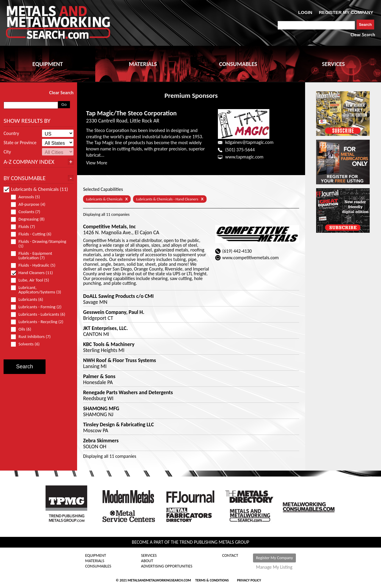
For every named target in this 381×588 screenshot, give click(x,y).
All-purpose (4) (31, 204)
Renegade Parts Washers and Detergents (128, 392)
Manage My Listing (274, 567)
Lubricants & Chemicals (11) (36, 189)
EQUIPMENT (48, 64)
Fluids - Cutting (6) (34, 234)
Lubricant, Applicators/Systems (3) (39, 290)
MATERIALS (143, 64)
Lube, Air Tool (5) (33, 280)
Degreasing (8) (30, 219)
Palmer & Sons (99, 376)
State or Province (20, 143)
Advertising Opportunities (167, 566)
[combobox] (316, 25)
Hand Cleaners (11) (35, 273)
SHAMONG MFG (101, 408)
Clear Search (363, 35)
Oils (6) (24, 329)
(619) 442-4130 (237, 251)
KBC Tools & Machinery (109, 344)
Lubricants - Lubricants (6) (41, 314)
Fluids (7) (26, 227)
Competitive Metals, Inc (109, 227)
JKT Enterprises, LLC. (106, 328)
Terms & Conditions (212, 580)
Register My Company (274, 558)
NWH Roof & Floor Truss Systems (120, 360)
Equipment (96, 556)
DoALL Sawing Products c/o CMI (118, 296)
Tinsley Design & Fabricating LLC (118, 425)
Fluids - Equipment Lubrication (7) (32, 256)
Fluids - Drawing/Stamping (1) (39, 244)
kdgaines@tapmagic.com (249, 142)
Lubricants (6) (30, 299)
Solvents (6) (28, 344)
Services (149, 556)
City (7, 152)
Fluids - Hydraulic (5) (36, 265)
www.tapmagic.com (244, 157)
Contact (230, 556)
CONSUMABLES (238, 64)
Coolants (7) (28, 212)
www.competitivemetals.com (251, 258)
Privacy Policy (249, 580)
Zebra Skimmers (101, 441)
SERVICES (334, 64)
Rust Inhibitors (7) (33, 337)
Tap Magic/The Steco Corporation (131, 113)
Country (11, 133)
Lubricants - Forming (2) (39, 307)
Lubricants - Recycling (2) (40, 322)
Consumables (98, 566)
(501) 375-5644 (240, 150)
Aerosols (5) (28, 197)
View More (97, 163)
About (147, 561)
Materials (95, 561)
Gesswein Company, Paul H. (114, 312)
